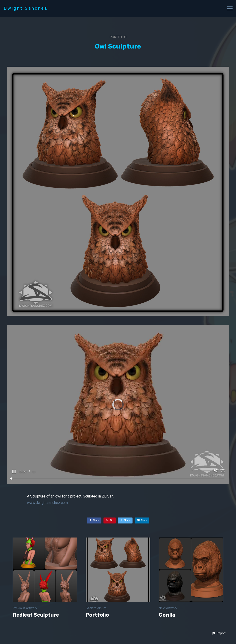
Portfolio (118, 37)
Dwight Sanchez (26, 8)
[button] (219, 633)
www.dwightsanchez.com (47, 503)
